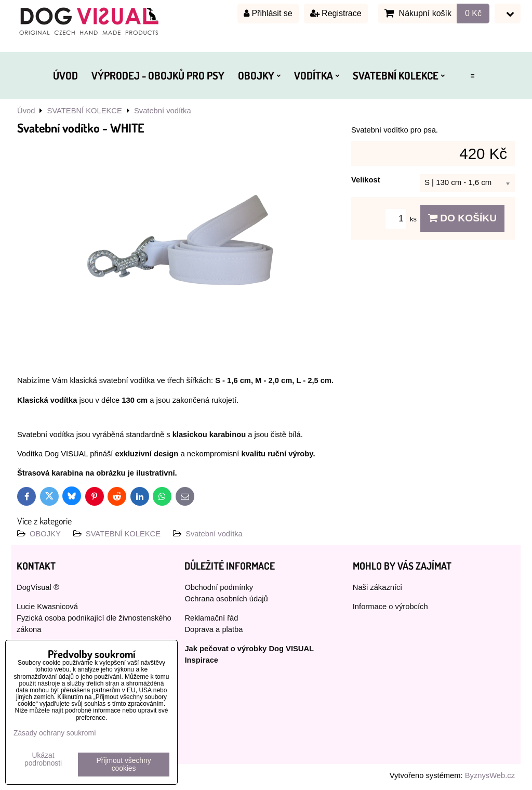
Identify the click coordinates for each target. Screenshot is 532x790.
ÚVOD (65, 75)
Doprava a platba (214, 629)
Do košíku (462, 218)
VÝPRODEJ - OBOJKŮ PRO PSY (158, 75)
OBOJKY (259, 75)
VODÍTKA (317, 75)
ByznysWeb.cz (490, 775)
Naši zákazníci (377, 587)
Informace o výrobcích (390, 607)
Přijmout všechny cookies (124, 765)
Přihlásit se (268, 13)
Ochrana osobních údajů (226, 599)
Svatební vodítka (214, 534)
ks (403, 219)
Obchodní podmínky (219, 587)
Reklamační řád (211, 618)
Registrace (336, 13)
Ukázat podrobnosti (43, 759)
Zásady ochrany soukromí (55, 733)
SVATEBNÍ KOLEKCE (399, 75)
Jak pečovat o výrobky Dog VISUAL (249, 649)
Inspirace (201, 660)
